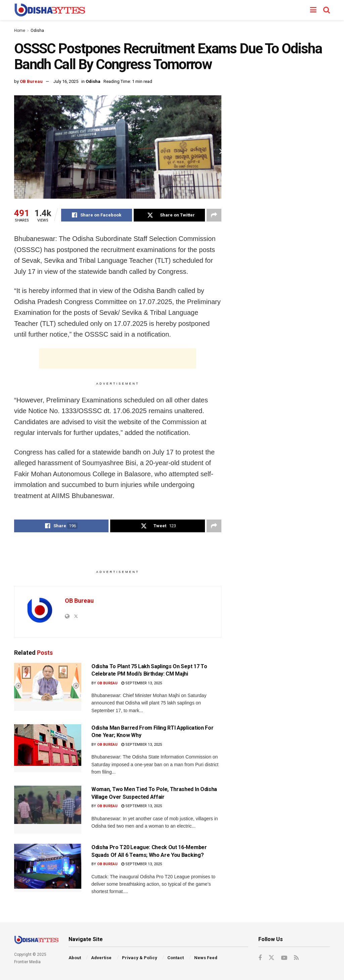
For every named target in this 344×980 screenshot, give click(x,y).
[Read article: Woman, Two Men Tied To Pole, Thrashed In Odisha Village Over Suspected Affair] (48, 810)
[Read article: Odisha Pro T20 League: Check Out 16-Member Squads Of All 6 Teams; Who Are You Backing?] (48, 868)
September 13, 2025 (142, 683)
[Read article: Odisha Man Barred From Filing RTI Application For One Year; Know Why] (48, 748)
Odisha (37, 31)
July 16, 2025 (66, 81)
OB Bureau (31, 81)
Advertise (101, 958)
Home (20, 31)
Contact (176, 958)
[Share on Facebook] (97, 215)
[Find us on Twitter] (271, 958)
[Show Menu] (313, 10)
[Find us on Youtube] (284, 958)
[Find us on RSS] (296, 958)
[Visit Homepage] (50, 10)
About (75, 958)
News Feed (206, 958)
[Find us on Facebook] (260, 958)
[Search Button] (327, 10)
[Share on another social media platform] (214, 215)
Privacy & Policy (140, 958)
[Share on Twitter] (169, 215)
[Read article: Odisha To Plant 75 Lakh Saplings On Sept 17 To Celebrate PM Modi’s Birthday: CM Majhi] (48, 687)
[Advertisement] (118, 358)
